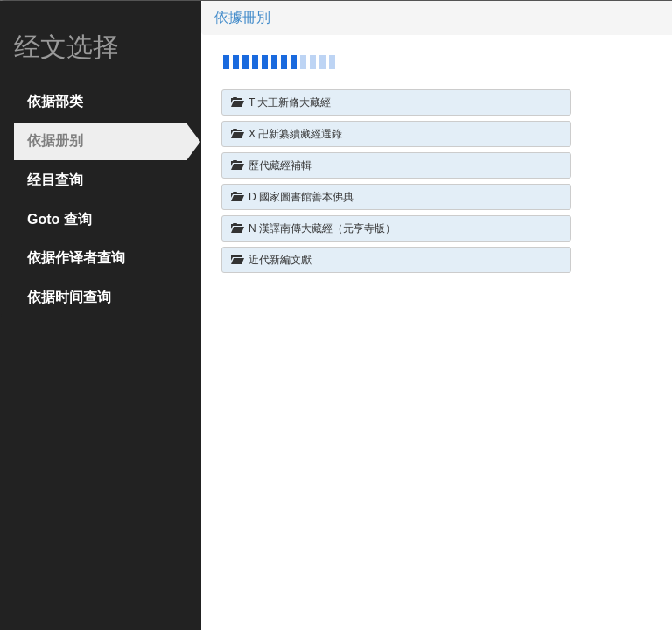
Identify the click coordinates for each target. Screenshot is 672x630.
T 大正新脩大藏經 (281, 102)
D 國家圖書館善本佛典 (292, 196)
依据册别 (55, 140)
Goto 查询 (59, 219)
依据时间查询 (69, 297)
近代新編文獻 (271, 259)
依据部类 (55, 101)
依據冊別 (242, 17)
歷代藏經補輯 (271, 165)
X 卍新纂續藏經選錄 (287, 133)
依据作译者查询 (76, 258)
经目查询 (55, 180)
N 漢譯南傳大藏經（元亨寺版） (313, 228)
